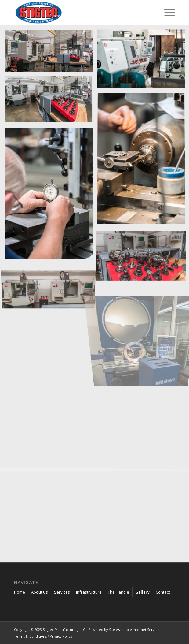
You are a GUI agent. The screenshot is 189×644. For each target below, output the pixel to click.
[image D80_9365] (51, 285)
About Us (40, 592)
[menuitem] (167, 13)
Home (20, 592)
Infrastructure (89, 592)
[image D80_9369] (51, 53)
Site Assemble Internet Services (135, 629)
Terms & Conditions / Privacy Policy (43, 636)
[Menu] (167, 13)
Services (62, 592)
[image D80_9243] (51, 102)
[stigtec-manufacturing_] (78, 13)
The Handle (118, 592)
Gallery (142, 592)
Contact (163, 592)
